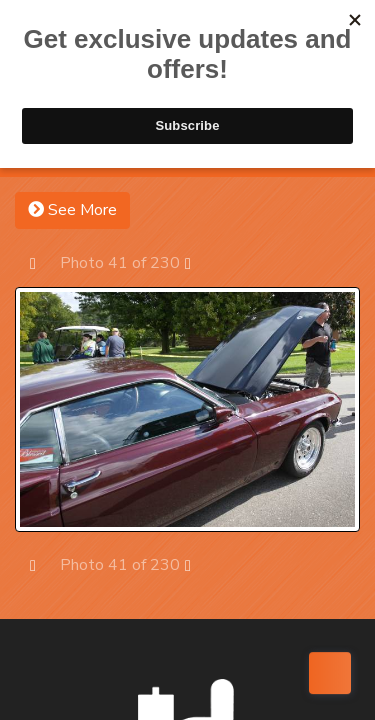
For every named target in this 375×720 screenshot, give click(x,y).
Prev (42, 262)
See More (72, 210)
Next (197, 262)
